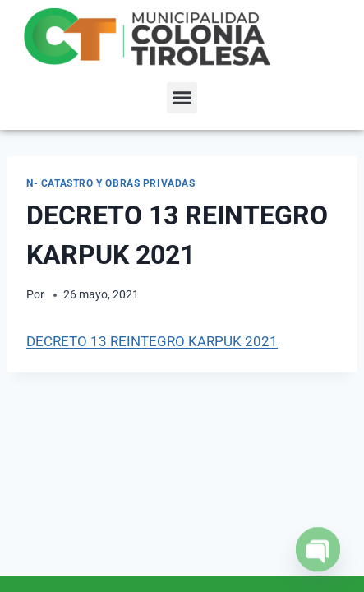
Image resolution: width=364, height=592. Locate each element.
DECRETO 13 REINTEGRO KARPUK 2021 (152, 341)
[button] (182, 98)
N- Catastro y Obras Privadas (111, 183)
